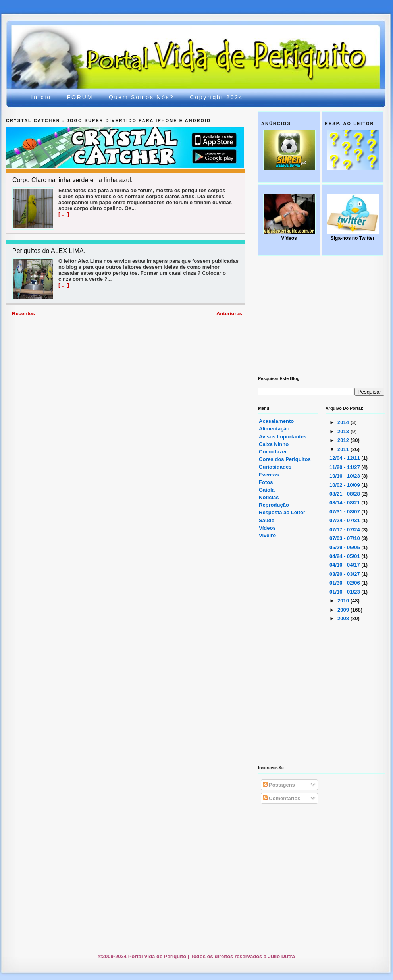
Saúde (267, 520)
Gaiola (267, 490)
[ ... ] (64, 214)
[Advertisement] (166, 377)
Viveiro (267, 535)
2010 (344, 601)
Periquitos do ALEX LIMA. (49, 251)
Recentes (23, 313)
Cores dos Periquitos (285, 459)
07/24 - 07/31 (345, 520)
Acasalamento (276, 421)
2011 (344, 449)
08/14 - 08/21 (345, 503)
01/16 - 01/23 (345, 592)
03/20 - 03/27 (345, 574)
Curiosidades (275, 467)
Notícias (269, 497)
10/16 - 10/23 (345, 476)
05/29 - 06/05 (345, 547)
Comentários (282, 798)
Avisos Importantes (283, 437)
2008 (344, 618)
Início (41, 97)
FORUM (80, 97)
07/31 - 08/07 (345, 512)
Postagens (279, 785)
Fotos (266, 482)
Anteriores (229, 313)
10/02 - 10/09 (345, 485)
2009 (344, 610)
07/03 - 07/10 (345, 538)
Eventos (269, 475)
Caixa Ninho (274, 444)
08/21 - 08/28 (345, 494)
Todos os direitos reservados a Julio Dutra (243, 956)
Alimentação (274, 429)
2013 (344, 431)
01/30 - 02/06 (345, 583)
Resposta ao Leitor (282, 512)
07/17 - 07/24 (345, 530)
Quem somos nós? (141, 97)
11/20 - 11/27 (345, 467)
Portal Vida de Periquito (151, 45)
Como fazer (273, 452)
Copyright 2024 (216, 97)
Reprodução (274, 505)
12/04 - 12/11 (345, 458)
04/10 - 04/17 (345, 565)
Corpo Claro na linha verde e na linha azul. (72, 180)
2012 (344, 440)
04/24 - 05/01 (345, 556)
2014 (344, 422)
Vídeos (267, 528)
